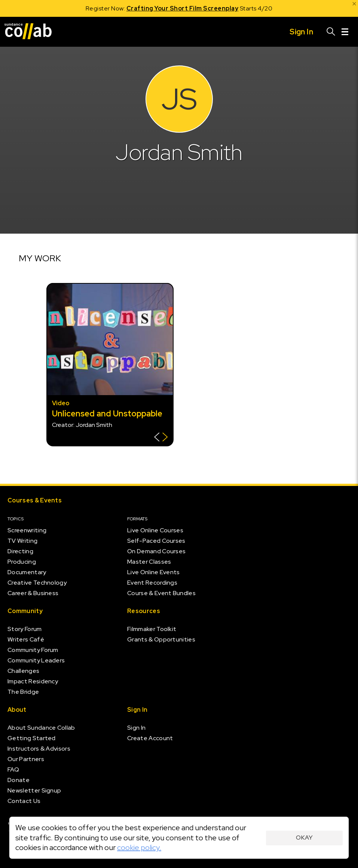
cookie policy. (139, 847)
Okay (304, 838)
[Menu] (345, 32)
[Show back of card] (161, 438)
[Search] (331, 32)
